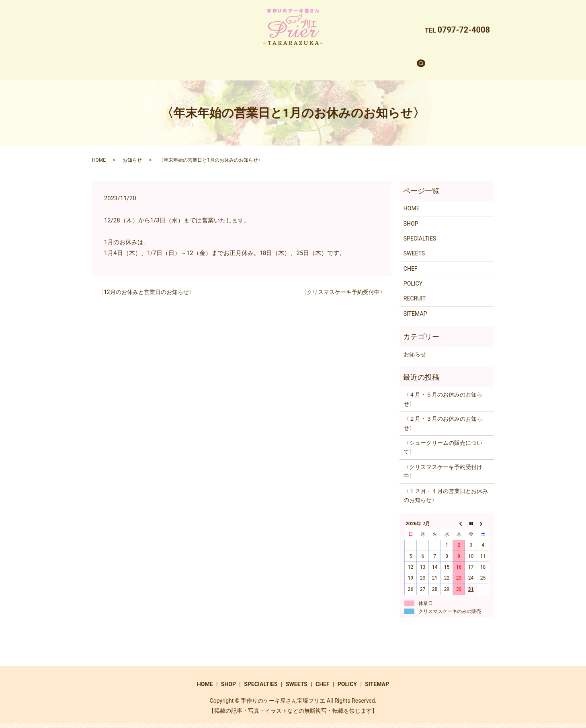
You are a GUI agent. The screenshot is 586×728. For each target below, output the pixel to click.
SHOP (221, 60)
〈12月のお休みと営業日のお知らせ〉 (146, 284)
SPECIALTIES (260, 60)
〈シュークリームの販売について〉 (443, 440)
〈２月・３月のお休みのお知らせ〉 (443, 415)
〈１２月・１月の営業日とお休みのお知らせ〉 (446, 488)
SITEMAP (415, 306)
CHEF (335, 60)
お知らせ (132, 152)
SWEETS (303, 60)
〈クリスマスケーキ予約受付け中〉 (443, 464)
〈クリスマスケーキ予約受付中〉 (343, 284)
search (404, 60)
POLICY (413, 276)
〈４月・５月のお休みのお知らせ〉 (443, 391)
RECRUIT (368, 60)
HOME (191, 60)
